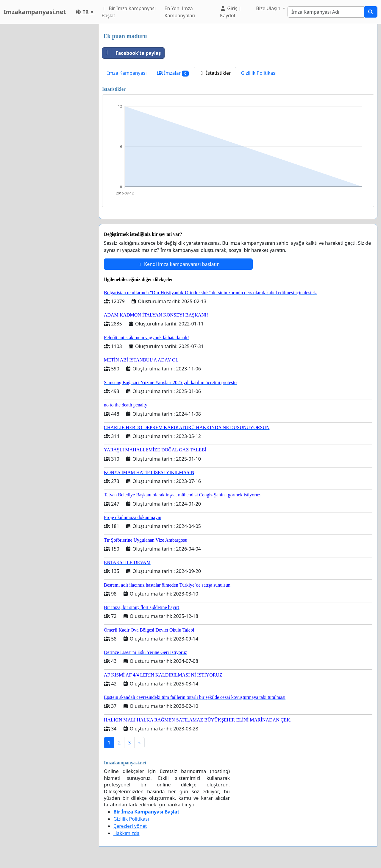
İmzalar (173, 73)
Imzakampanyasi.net (35, 12)
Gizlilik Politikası (259, 73)
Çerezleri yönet (130, 826)
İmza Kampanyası (127, 73)
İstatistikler (215, 73)
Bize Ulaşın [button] (269, 8)
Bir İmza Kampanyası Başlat (129, 12)
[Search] (326, 12)
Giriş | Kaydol (231, 12)
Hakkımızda (126, 833)
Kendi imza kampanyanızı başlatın (178, 264)
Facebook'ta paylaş (132, 53)
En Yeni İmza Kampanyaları (180, 12)
